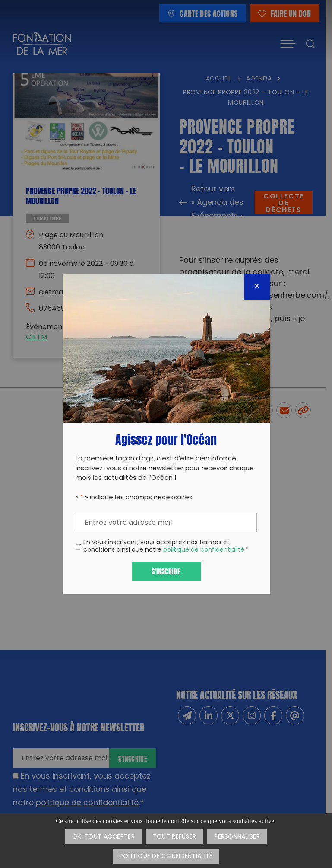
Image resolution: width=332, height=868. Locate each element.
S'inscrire (166, 571)
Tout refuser (174, 837)
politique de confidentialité (204, 550)
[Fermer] (257, 287)
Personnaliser (237, 837)
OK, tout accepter (103, 837)
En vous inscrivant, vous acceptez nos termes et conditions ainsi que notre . (166, 547)
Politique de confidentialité (166, 857)
